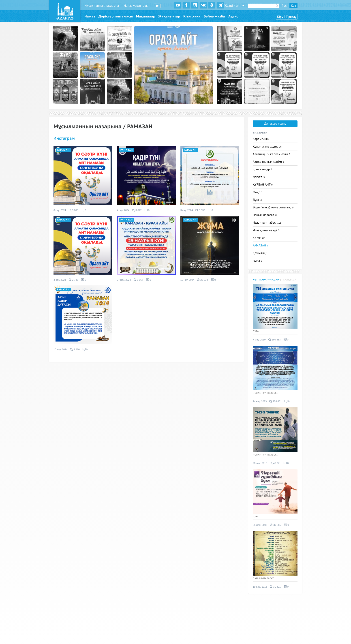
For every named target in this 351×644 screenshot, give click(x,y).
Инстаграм (64, 138)
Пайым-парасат (265, 215)
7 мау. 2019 (259, 340)
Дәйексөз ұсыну (275, 124)
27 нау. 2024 (124, 280)
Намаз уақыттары (136, 6)
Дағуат (259, 177)
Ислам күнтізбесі (267, 223)
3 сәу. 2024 (187, 210)
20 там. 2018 (260, 463)
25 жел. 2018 (260, 525)
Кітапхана (192, 16)
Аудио (233, 16)
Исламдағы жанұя (266, 230)
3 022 (137, 210)
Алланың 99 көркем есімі (272, 154)
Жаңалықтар (169, 16)
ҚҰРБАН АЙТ (263, 185)
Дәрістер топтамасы (116, 16)
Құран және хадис (267, 147)
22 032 (202, 280)
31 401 (275, 587)
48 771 (275, 463)
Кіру (280, 17)
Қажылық (260, 253)
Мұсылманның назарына (102, 6)
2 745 (74, 280)
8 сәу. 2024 (60, 210)
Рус (284, 6)
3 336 (200, 210)
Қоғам (259, 238)
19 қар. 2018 (260, 587)
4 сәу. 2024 (123, 210)
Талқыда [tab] (290, 280)
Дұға (258, 200)
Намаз (90, 16)
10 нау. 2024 (187, 280)
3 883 (74, 210)
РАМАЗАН (63, 150)
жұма (257, 261)
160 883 (275, 340)
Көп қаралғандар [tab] (266, 280)
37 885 (275, 525)
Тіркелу (291, 17)
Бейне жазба (214, 16)
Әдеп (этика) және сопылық (273, 207)
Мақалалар (146, 16)
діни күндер (262, 169)
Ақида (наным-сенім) (268, 162)
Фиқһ (258, 192)
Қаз (293, 6)
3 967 (138, 280)
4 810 (75, 349)
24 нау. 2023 (260, 401)
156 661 (275, 401)
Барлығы (261, 139)
